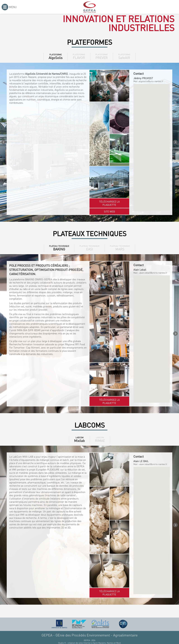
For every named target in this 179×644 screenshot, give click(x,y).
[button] (152, 145)
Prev (4, 142)
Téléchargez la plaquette (109, 203)
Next (175, 142)
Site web (109, 211)
